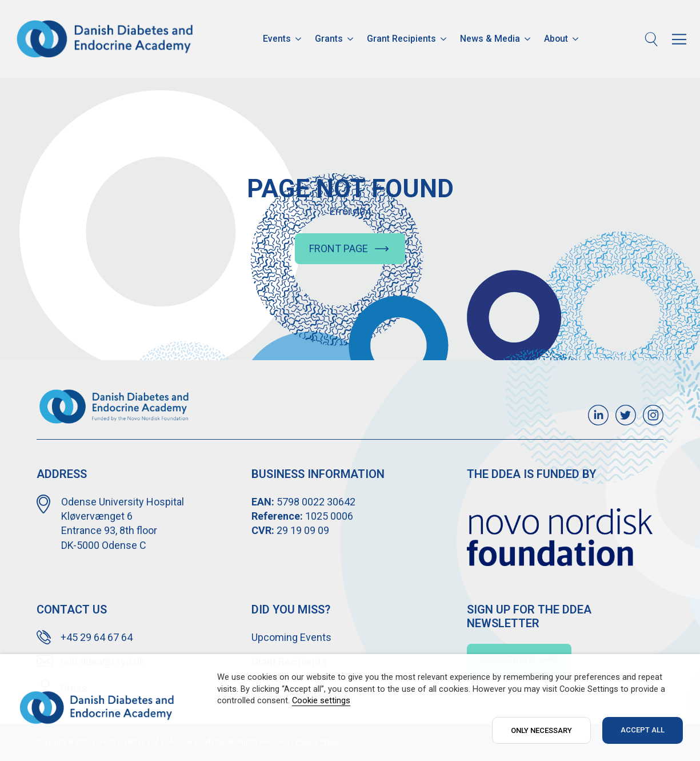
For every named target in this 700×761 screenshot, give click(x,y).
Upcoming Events (291, 637)
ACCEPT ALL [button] (643, 730)
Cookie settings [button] (321, 700)
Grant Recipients (401, 39)
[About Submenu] (577, 39)
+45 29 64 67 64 (97, 637)
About (556, 39)
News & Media (490, 39)
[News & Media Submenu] (529, 39)
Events (277, 39)
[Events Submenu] (299, 39)
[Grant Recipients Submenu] (445, 39)
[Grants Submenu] (351, 39)
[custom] (598, 415)
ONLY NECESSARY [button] (541, 730)
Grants (329, 39)
